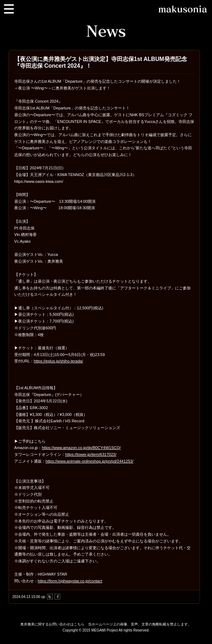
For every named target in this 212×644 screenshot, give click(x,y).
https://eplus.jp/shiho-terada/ (58, 361)
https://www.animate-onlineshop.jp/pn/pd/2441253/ (89, 461)
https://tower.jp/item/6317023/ (91, 454)
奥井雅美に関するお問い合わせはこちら (52, 624)
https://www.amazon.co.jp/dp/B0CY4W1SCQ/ (81, 448)
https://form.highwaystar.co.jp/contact (70, 581)
